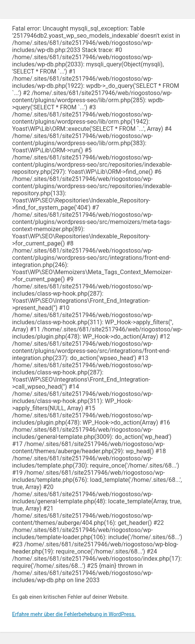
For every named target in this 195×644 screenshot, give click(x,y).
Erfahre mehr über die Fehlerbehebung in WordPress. (74, 614)
